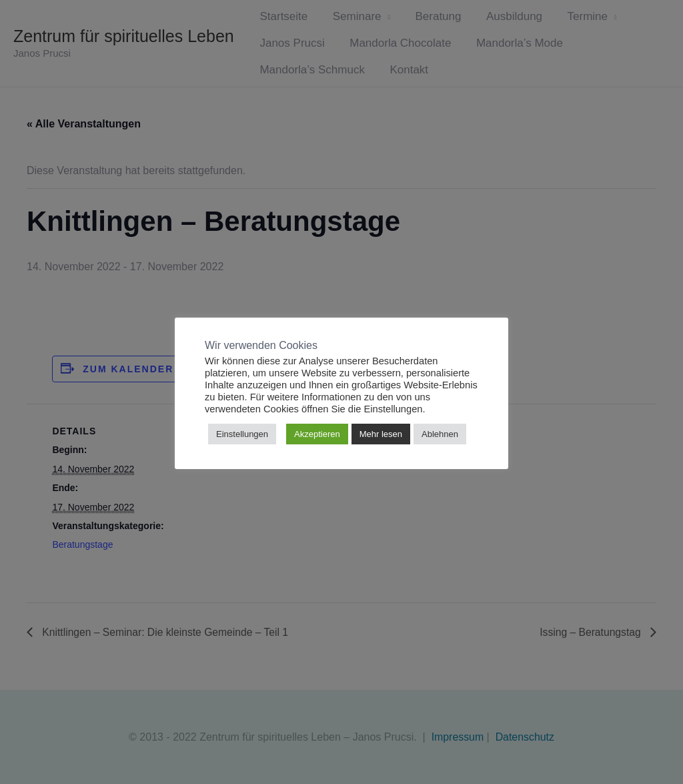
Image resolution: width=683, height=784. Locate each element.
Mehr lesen (381, 434)
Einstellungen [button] (242, 434)
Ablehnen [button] (440, 434)
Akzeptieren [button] (317, 434)
